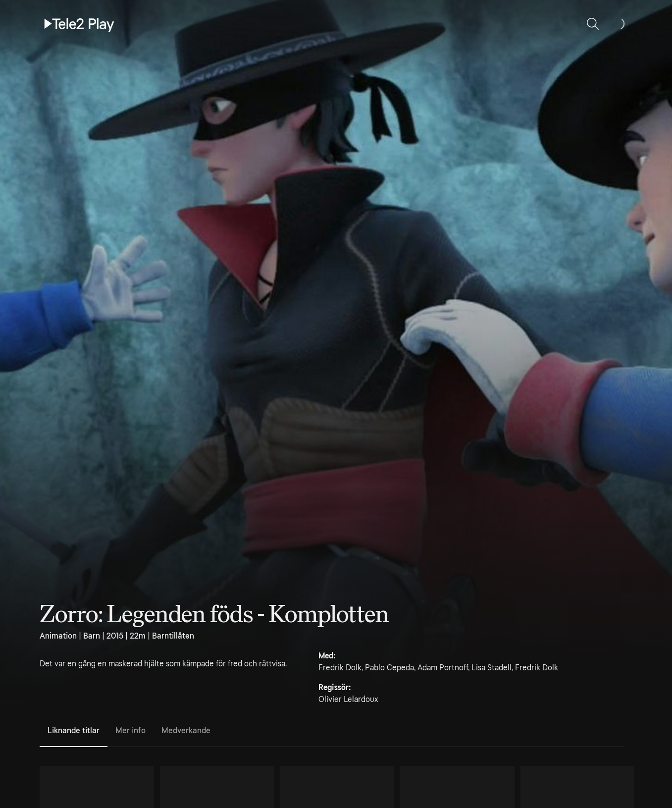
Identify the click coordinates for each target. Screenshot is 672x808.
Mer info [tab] (130, 730)
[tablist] (332, 731)
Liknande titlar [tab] (74, 730)
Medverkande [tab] (186, 730)
